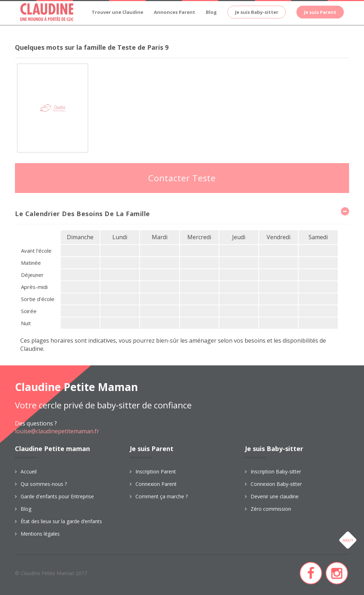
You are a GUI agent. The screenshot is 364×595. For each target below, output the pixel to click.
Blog (211, 12)
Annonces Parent (175, 12)
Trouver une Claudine (117, 12)
